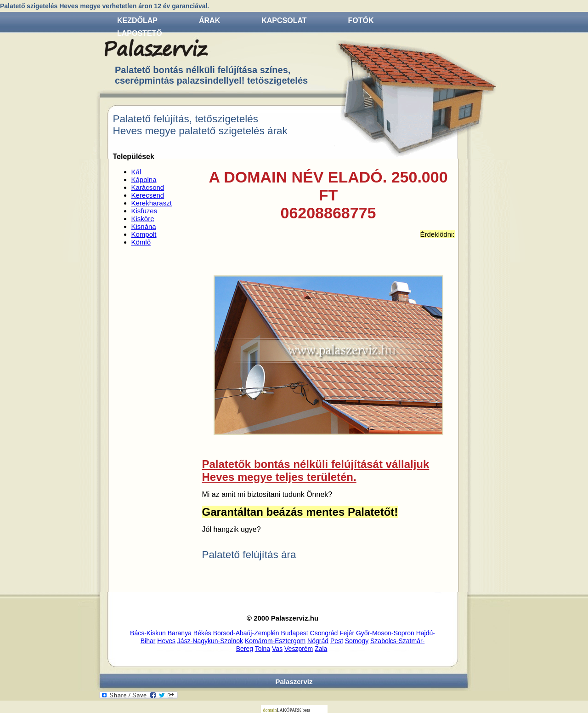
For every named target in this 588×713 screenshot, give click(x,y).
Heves (166, 641)
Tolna (263, 649)
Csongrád (324, 633)
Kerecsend (148, 195)
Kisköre (143, 219)
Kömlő (141, 242)
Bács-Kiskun (148, 633)
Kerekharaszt (152, 203)
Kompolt (144, 234)
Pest (337, 641)
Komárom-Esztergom (275, 641)
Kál (136, 172)
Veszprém (299, 649)
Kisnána (144, 226)
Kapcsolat (284, 20)
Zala (321, 649)
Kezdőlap (137, 20)
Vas (277, 649)
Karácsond (148, 187)
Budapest (295, 633)
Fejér (347, 633)
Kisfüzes (144, 211)
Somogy (357, 641)
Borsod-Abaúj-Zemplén (246, 633)
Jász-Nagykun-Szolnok (210, 641)
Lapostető (140, 33)
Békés (202, 633)
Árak (209, 20)
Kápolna (144, 180)
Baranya (180, 633)
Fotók (361, 20)
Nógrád (318, 641)
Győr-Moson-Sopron (385, 633)
